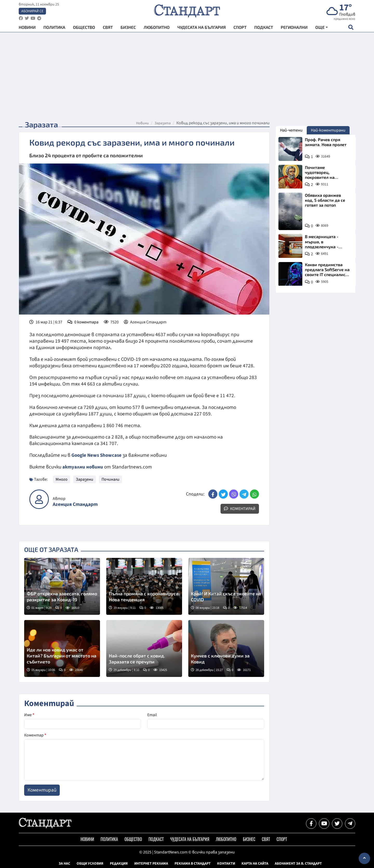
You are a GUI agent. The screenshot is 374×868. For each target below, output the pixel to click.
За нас (64, 864)
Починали (111, 479)
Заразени (85, 479)
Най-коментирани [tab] (328, 130)
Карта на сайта (255, 864)
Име (29, 715)
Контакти (226, 864)
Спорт (240, 29)
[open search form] (351, 29)
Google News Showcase (97, 455)
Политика (54, 29)
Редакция (119, 864)
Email (152, 715)
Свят (108, 29)
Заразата (163, 123)
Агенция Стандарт (75, 504)
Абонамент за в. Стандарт (298, 864)
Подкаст (264, 29)
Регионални (294, 29)
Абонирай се (32, 12)
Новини (27, 29)
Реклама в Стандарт (193, 864)
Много (62, 479)
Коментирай (240, 509)
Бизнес (128, 29)
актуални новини (83, 467)
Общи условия (90, 864)
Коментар (35, 735)
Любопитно (157, 29)
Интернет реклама (151, 864)
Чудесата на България (202, 29)
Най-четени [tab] (291, 130)
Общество (84, 29)
